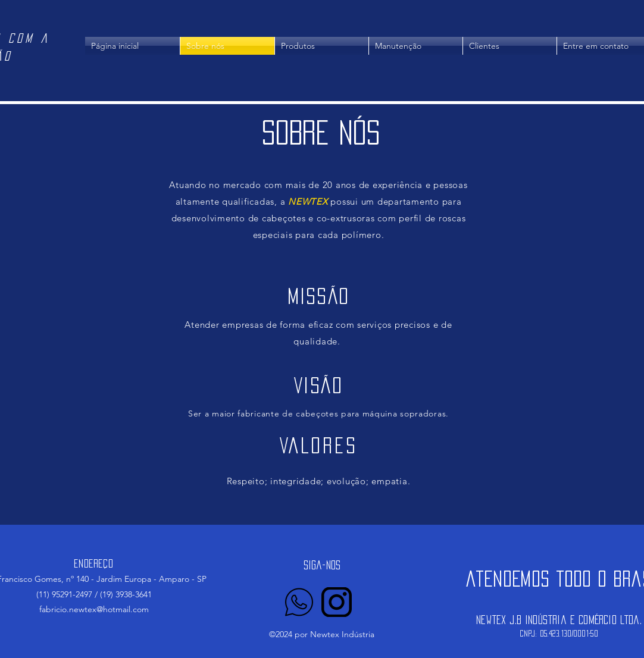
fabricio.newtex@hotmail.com (94, 609)
